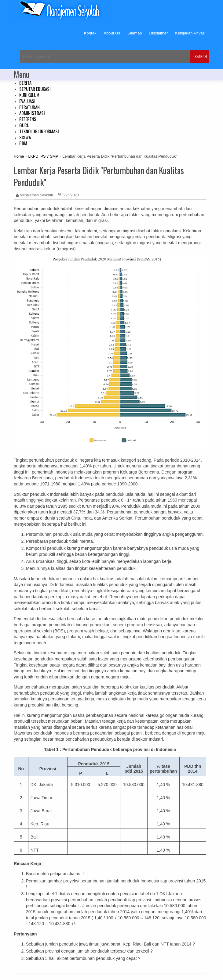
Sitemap (135, 33)
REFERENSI (28, 119)
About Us (112, 33)
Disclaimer (159, 33)
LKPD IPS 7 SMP (43, 156)
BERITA (25, 83)
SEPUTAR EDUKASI (35, 89)
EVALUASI (27, 101)
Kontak (90, 33)
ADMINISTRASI (32, 113)
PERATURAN (29, 107)
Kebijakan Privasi (190, 33)
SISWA (25, 137)
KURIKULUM (29, 95)
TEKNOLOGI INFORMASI (39, 131)
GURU (24, 125)
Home (19, 156)
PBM (23, 143)
